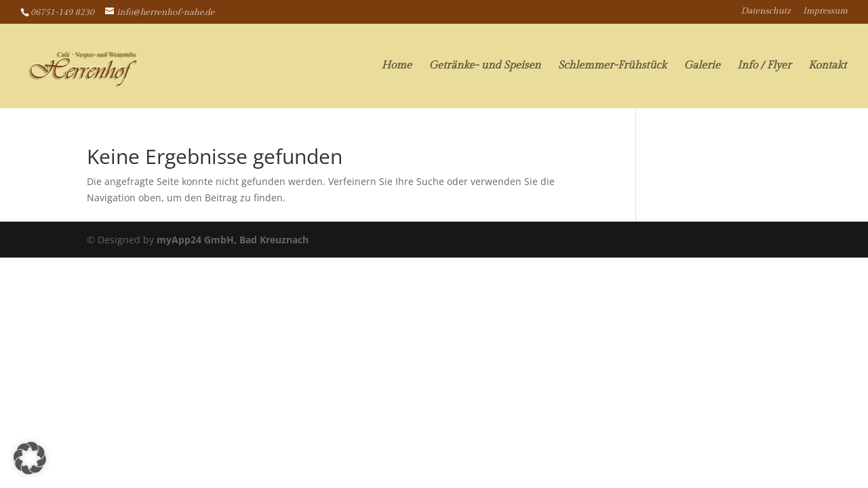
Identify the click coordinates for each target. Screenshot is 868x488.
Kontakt (827, 66)
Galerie (702, 66)
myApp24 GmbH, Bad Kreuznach (233, 240)
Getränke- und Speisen (485, 66)
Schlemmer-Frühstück (612, 66)
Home (397, 66)
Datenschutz (766, 12)
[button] (30, 458)
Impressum (825, 12)
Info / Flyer (764, 66)
